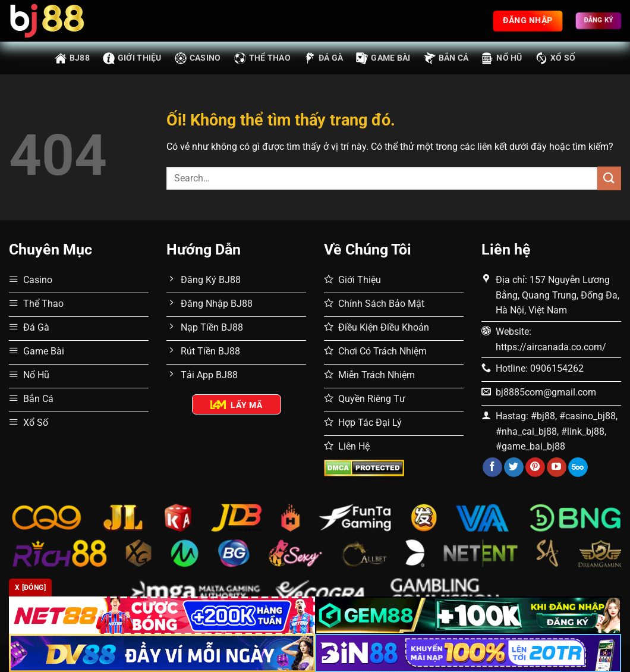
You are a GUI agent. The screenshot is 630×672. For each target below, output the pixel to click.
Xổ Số (555, 58)
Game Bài (383, 58)
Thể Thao (262, 58)
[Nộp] (609, 178)
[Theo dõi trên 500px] (578, 467)
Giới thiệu (132, 58)
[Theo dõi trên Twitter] (514, 467)
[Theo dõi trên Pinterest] (535, 467)
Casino (198, 58)
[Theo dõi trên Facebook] (492, 467)
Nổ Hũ (502, 58)
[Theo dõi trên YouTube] (557, 467)
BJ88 (72, 58)
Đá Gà (323, 58)
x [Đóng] (30, 588)
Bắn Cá (446, 58)
